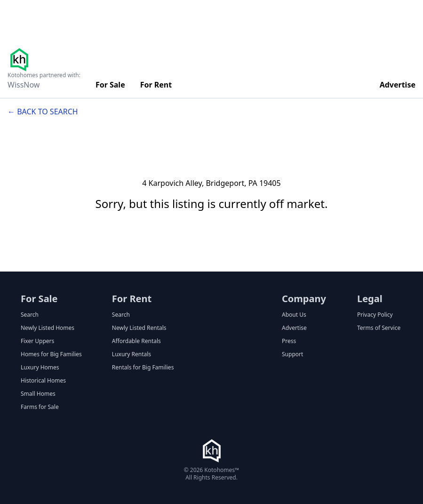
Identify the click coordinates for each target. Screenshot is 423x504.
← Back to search (43, 112)
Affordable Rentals (136, 341)
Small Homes (38, 394)
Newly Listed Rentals (139, 328)
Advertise (398, 85)
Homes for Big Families (51, 354)
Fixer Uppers (37, 341)
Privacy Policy (375, 315)
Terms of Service (379, 328)
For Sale (110, 85)
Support (292, 354)
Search (30, 315)
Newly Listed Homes (48, 328)
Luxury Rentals (132, 354)
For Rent (156, 85)
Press (289, 341)
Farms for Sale (40, 407)
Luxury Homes (40, 368)
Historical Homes (43, 381)
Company (304, 299)
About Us (294, 315)
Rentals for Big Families (143, 368)
